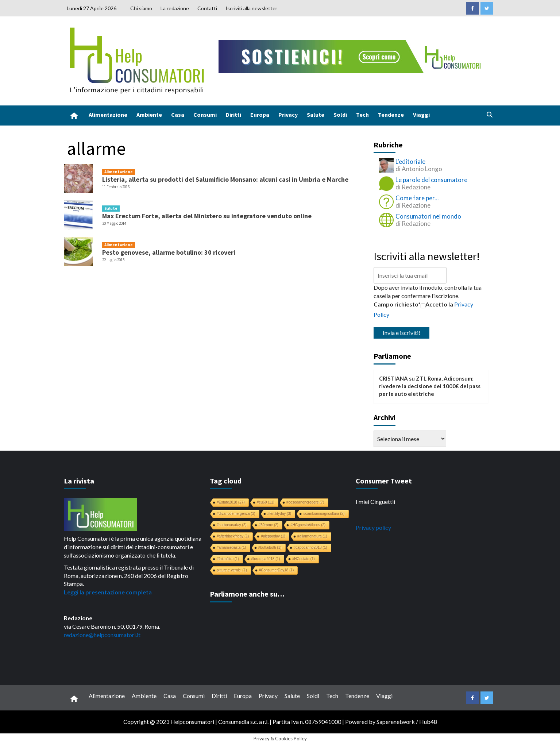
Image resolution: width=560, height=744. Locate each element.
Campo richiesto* (397, 304)
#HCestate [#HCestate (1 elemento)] (304, 559)
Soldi (340, 115)
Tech (362, 115)
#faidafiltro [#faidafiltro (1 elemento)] (228, 559)
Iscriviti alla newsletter (251, 8)
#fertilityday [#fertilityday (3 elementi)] (279, 514)
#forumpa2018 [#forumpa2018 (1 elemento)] (266, 559)
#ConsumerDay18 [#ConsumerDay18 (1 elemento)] (277, 570)
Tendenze (391, 115)
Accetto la (437, 304)
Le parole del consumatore (431, 180)
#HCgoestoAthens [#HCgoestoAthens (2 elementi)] (308, 525)
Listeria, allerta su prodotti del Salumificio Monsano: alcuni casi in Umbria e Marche (225, 179)
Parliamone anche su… (247, 594)
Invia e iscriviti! (401, 333)
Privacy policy (373, 527)
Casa (178, 115)
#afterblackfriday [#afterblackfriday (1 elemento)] (233, 536)
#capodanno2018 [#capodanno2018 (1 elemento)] (310, 548)
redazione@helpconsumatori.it (102, 635)
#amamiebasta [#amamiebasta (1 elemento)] (231, 548)
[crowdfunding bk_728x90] (351, 56)
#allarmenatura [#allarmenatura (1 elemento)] (312, 536)
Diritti (233, 115)
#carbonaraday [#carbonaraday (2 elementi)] (232, 525)
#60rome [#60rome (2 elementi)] (269, 525)
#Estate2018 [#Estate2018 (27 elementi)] (231, 502)
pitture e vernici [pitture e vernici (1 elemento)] (232, 570)
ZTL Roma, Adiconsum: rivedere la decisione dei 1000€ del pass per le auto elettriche (430, 386)
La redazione (175, 8)
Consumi (205, 115)
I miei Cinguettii (375, 502)
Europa (260, 115)
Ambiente (149, 115)
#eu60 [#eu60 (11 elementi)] (266, 502)
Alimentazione (108, 115)
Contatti (207, 8)
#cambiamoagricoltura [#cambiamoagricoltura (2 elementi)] (324, 514)
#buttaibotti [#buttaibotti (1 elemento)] (270, 548)
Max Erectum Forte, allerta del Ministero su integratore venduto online (207, 216)
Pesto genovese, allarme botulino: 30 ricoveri (169, 252)
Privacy (288, 115)
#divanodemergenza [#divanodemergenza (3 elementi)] (236, 514)
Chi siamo (141, 8)
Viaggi (421, 115)
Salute (316, 115)
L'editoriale (410, 161)
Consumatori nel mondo (428, 216)
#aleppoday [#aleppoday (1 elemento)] (273, 536)
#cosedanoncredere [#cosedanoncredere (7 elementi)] (305, 502)
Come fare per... (417, 198)
